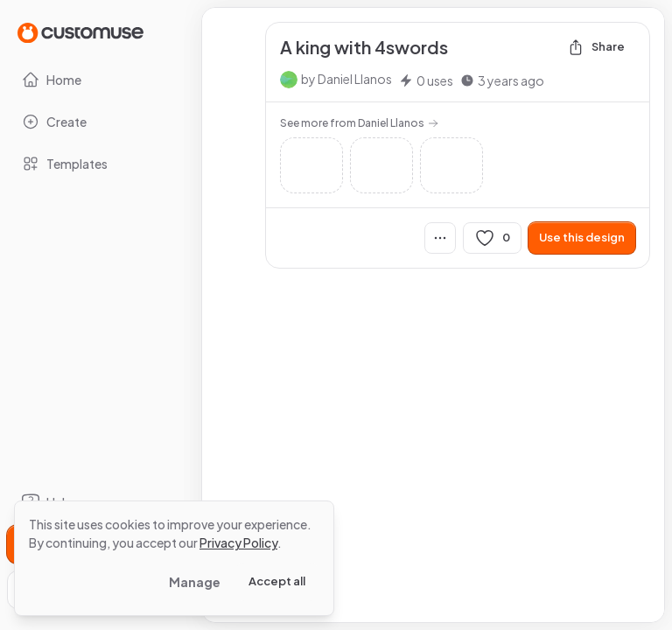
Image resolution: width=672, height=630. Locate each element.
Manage (195, 582)
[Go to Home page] (80, 32)
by (346, 79)
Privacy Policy (238, 542)
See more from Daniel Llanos (359, 123)
